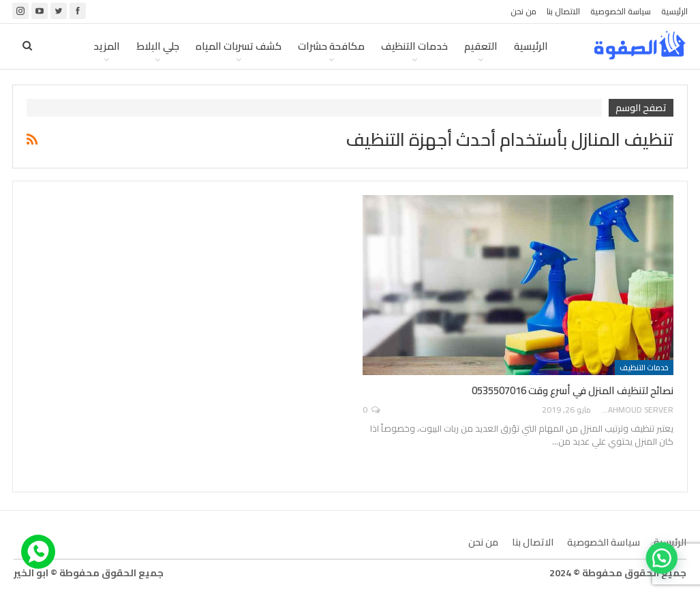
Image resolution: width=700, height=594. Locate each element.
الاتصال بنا (563, 11)
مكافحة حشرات (331, 46)
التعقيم (481, 46)
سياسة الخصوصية (621, 11)
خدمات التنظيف (414, 46)
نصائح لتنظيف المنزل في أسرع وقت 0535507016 (573, 390)
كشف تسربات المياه (239, 46)
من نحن (523, 11)
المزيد (107, 46)
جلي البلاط (158, 46)
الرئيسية (674, 11)
